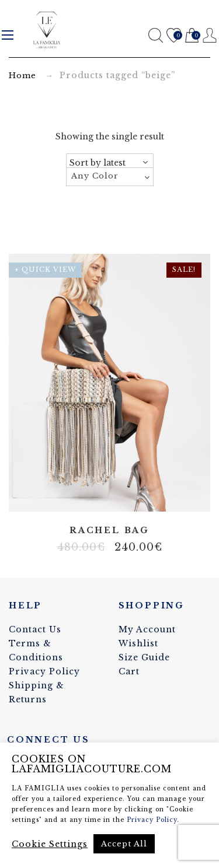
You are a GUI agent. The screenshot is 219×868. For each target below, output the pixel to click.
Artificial (101, 495)
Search (156, 35)
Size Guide (144, 657)
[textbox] (110, 176)
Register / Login (210, 35)
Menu (8, 35)
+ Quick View (45, 269)
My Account (147, 629)
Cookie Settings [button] (50, 844)
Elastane (119, 495)
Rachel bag (109, 531)
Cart (192, 36)
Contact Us (35, 629)
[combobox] (110, 177)
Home (22, 76)
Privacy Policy (44, 671)
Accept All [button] (124, 844)
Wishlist (174, 36)
